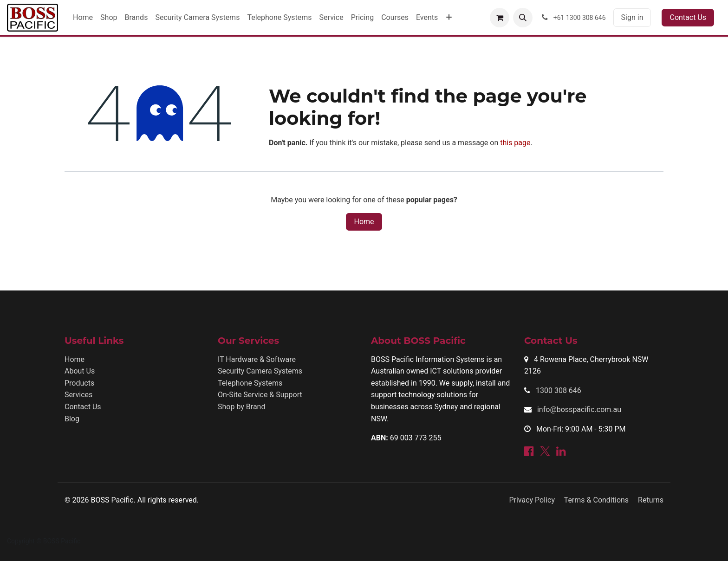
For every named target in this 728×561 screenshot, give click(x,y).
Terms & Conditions (597, 500)
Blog (72, 419)
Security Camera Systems (260, 371)
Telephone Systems (250, 383)
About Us (80, 371)
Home (364, 222)
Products (79, 383)
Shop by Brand (241, 407)
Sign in (632, 17)
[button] (523, 18)
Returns (651, 500)
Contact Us (688, 17)
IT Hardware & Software (257, 359)
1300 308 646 (559, 390)
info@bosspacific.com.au (579, 409)
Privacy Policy (532, 500)
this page (515, 143)
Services (78, 395)
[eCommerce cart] (500, 18)
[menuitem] (83, 18)
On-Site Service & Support (260, 395)
